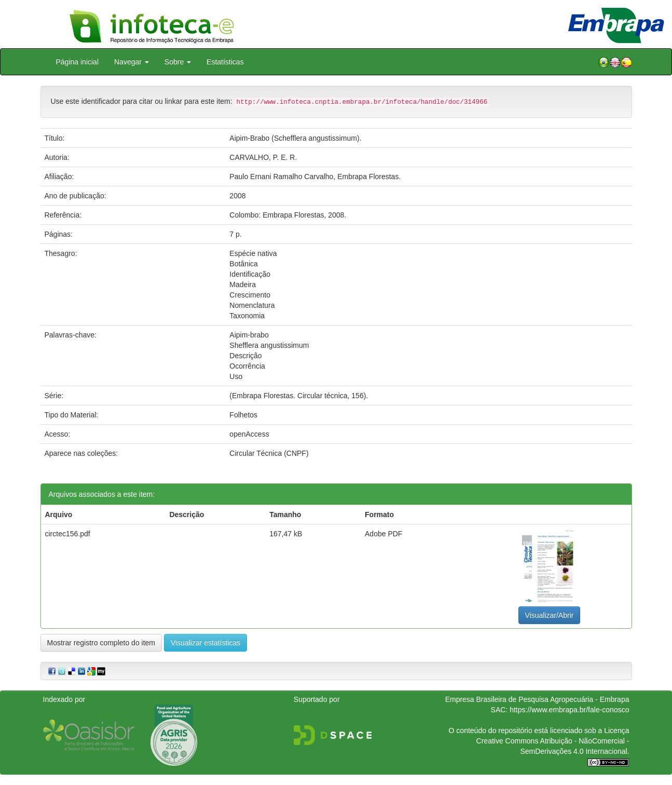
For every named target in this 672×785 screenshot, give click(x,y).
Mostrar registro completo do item (101, 643)
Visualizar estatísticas (205, 643)
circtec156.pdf (68, 534)
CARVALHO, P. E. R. (263, 157)
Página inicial (78, 62)
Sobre (178, 62)
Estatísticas (225, 62)
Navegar (132, 62)
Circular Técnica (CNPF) (269, 453)
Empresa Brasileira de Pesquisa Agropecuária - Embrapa (537, 699)
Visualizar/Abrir (550, 615)
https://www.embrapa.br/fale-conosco (569, 710)
